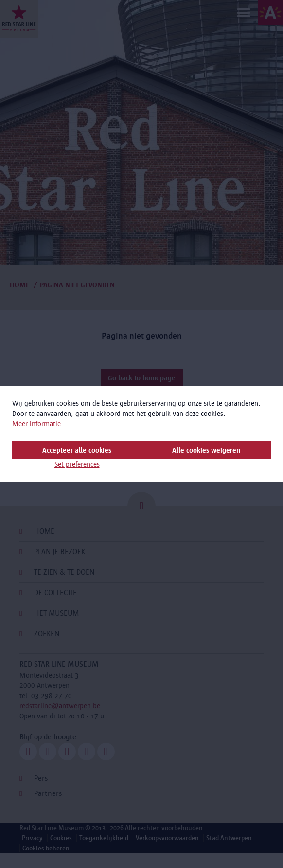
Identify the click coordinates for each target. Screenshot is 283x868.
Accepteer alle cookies (77, 450)
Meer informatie (36, 424)
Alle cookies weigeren (206, 450)
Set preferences (77, 464)
